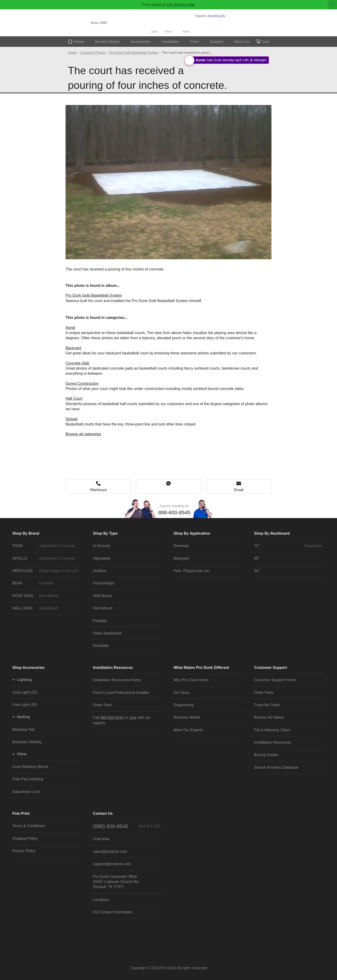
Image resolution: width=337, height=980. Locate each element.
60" (257, 558)
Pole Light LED (25, 705)
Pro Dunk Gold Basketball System (134, 53)
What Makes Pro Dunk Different (201, 668)
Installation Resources (113, 668)
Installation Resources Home (117, 680)
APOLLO (46, 558)
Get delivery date (181, 5)
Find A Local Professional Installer (121, 693)
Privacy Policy (24, 851)
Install (170, 42)
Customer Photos (93, 53)
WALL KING (46, 608)
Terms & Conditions (29, 826)
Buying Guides (266, 755)
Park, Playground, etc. (192, 571)
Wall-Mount (102, 596)
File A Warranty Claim (272, 730)
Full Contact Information (113, 912)
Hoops (107, 42)
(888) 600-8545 (127, 826)
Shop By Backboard (272, 533)
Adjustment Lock (26, 792)
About (242, 42)
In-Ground (101, 546)
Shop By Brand (26, 533)
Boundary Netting (27, 742)
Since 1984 (99, 23)
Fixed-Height (104, 583)
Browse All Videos (269, 717)
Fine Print (21, 813)
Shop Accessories (29, 668)
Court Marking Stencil (30, 767)
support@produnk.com (112, 864)
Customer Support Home (275, 680)
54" (257, 571)
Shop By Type (105, 533)
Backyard (73, 348)
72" (288, 546)
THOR (46, 546)
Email (239, 490)
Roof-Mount (103, 608)
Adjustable (102, 558)
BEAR (46, 583)
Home (79, 42)
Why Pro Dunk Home (191, 680)
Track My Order (267, 705)
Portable (100, 621)
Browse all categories (83, 434)
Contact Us (103, 813)
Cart (266, 42)
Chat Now (219, 29)
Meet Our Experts (188, 730)
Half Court (74, 398)
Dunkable (101, 646)
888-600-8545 (221, 23)
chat (133, 718)
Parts (195, 42)
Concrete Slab (77, 363)
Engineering (183, 705)
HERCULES (46, 571)
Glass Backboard (107, 633)
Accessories (140, 42)
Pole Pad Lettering (28, 779)
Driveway (181, 546)
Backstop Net (24, 730)
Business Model (187, 717)
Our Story (181, 693)
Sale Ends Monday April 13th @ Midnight (227, 60)
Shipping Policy (25, 838)
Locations (101, 900)
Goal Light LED (25, 692)
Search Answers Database (276, 767)
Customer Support (271, 668)
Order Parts (103, 705)
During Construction (82, 384)
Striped (71, 419)
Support (216, 42)
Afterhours (98, 490)
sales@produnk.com (110, 852)
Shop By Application (192, 533)
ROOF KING (46, 596)
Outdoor (100, 571)
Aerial (70, 328)
